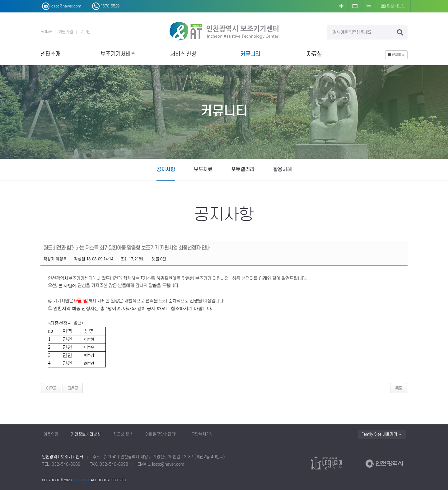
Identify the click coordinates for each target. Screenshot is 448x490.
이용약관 (51, 434)
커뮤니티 (250, 54)
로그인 (85, 32)
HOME (46, 32)
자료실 (314, 54)
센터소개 (50, 54)
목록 (399, 388)
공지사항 (166, 170)
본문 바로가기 (0, 0)
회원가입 (66, 32)
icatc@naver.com (168, 464)
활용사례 (282, 170)
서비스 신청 (183, 54)
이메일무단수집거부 (162, 434)
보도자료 (203, 170)
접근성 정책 (123, 434)
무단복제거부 (203, 434)
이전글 (51, 388)
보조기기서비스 (118, 54)
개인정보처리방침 (86, 434)
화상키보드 (393, 6)
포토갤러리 (243, 170)
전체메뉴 (396, 55)
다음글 (73, 388)
